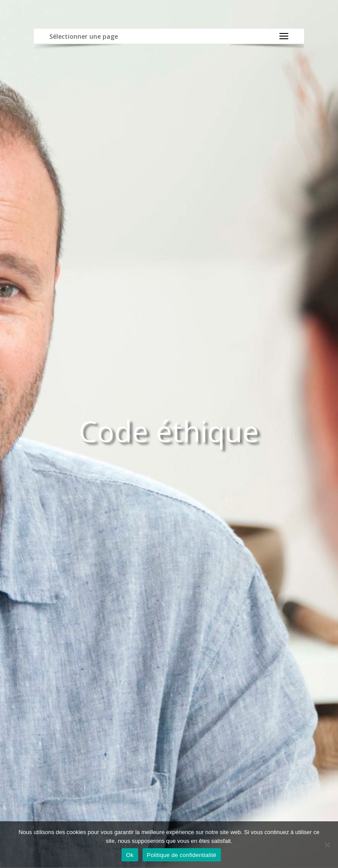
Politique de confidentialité (182, 855)
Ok (130, 855)
